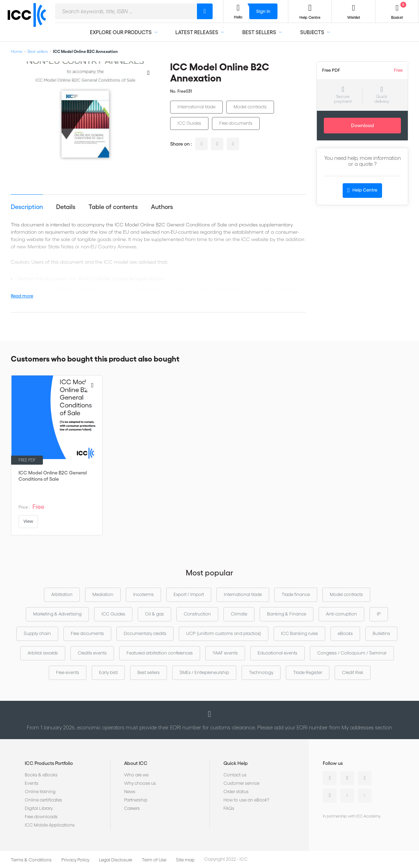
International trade (196, 107)
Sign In (263, 11)
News (130, 792)
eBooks (345, 633)
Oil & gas (154, 614)
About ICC (136, 763)
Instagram (330, 796)
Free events (68, 672)
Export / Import (189, 594)
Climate (239, 614)
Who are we (136, 775)
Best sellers (38, 51)
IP (379, 614)
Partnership (136, 800)
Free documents (236, 123)
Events (32, 783)
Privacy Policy (75, 860)
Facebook (365, 778)
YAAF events (225, 653)
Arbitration (62, 594)
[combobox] (126, 11)
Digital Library (39, 808)
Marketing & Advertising (57, 614)
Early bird (108, 672)
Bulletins (381, 633)
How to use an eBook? (246, 800)
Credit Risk (353, 672)
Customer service (241, 783)
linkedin (201, 144)
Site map (185, 860)
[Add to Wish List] (148, 72)
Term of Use (154, 860)
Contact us (235, 775)
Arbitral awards (43, 653)
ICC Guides (189, 123)
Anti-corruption (341, 614)
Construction (197, 614)
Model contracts (250, 107)
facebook (233, 144)
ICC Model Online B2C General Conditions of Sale (53, 476)
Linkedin (330, 778)
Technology (261, 672)
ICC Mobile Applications (50, 825)
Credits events (92, 653)
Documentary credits (145, 633)
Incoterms (143, 594)
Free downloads (41, 817)
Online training (40, 792)
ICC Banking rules (299, 633)
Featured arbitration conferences (160, 653)
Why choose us (140, 783)
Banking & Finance (287, 614)
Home (17, 51)
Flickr (365, 796)
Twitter (347, 778)
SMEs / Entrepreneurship (204, 672)
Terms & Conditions (31, 860)
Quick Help (236, 763)
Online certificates (43, 800)
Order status (236, 792)
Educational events (277, 653)
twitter (217, 144)
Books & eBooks (41, 775)
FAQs (229, 808)
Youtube (347, 796)
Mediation (103, 594)
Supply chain (37, 633)
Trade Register (308, 672)
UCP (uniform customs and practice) (224, 633)
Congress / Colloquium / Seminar (352, 653)
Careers (132, 808)
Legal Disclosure (116, 860)
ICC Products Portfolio (49, 763)
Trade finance (296, 594)
